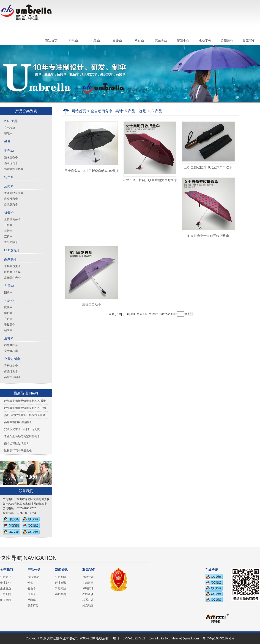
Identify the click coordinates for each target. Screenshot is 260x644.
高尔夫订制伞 (12, 377)
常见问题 (60, 588)
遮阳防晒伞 (11, 242)
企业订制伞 (12, 359)
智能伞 (117, 41)
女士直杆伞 (11, 351)
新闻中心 (183, 41)
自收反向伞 (11, 204)
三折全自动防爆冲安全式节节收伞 (208, 167)
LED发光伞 (12, 250)
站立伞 (8, 330)
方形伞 (8, 319)
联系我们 (249, 41)
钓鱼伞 (9, 177)
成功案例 (205, 41)
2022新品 (11, 121)
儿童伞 (9, 286)
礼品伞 (95, 41)
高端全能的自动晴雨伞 (18, 422)
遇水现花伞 (11, 163)
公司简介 (227, 41)
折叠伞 (9, 212)
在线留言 (88, 583)
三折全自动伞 (92, 304)
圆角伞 (8, 292)
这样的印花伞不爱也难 (18, 451)
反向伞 (139, 41)
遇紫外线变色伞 (14, 169)
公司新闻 (5, 594)
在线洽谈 (88, 594)
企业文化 (5, 583)
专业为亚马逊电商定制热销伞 (22, 436)
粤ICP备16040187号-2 (219, 638)
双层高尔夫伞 (12, 272)
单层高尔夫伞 (12, 266)
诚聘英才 (88, 588)
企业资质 (5, 588)
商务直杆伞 (11, 345)
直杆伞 (9, 338)
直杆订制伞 (11, 366)
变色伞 (73, 41)
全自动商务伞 (12, 219)
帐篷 (7, 142)
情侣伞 (8, 313)
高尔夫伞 (161, 41)
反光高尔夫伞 (12, 278)
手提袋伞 (10, 325)
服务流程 (5, 600)
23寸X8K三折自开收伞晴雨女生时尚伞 (150, 180)
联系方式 (88, 600)
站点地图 (88, 606)
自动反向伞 (11, 199)
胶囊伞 (8, 307)
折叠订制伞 (11, 371)
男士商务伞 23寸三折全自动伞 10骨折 (92, 171)
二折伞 (8, 225)
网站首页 (51, 41)
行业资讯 (60, 583)
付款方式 (88, 577)
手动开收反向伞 (14, 193)
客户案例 (60, 594)
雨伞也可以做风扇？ (16, 443)
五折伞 (8, 236)
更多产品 (33, 606)
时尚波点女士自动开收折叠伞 (208, 236)
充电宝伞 (10, 128)
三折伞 (8, 231)
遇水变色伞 (11, 158)
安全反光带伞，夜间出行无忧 (22, 429)
